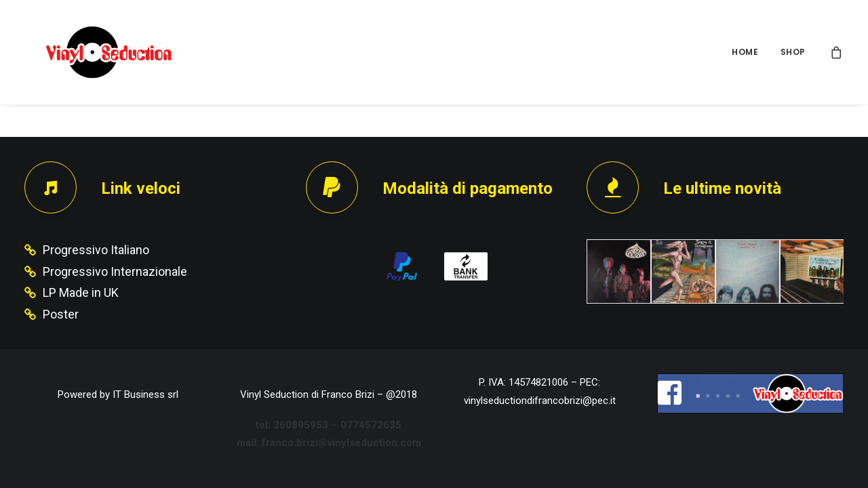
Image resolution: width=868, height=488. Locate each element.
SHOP (793, 52)
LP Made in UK (81, 292)
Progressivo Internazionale (115, 271)
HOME (745, 52)
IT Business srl (145, 394)
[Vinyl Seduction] (93, 52)
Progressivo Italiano (96, 250)
